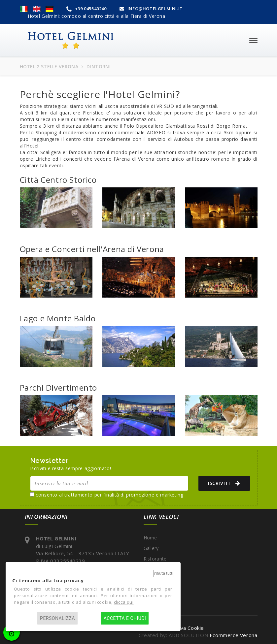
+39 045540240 (87, 9)
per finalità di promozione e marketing (139, 495)
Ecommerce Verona (234, 635)
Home (150, 538)
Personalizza (57, 618)
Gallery (151, 548)
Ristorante (155, 559)
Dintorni (153, 569)
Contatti (153, 580)
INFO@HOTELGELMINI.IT (151, 9)
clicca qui (124, 602)
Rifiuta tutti (164, 573)
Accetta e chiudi (125, 618)
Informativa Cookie (181, 628)
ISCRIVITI (222, 483)
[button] (24, 9)
